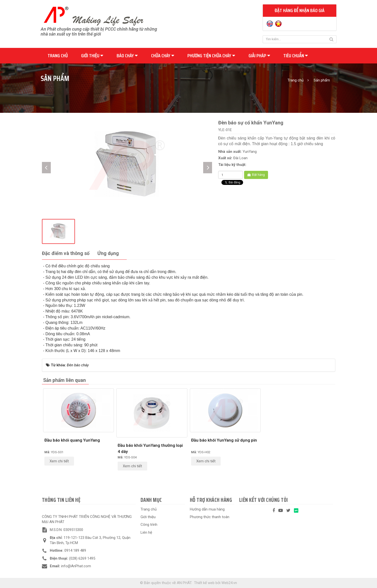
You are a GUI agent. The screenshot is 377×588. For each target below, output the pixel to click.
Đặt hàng (256, 175)
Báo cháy (127, 56)
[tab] (66, 254)
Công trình (149, 525)
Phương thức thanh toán (210, 517)
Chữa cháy (163, 56)
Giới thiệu (92, 56)
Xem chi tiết (59, 461)
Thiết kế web (204, 583)
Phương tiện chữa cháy (211, 56)
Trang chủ (58, 56)
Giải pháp (259, 56)
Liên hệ (146, 532)
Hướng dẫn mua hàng (207, 509)
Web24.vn (229, 583)
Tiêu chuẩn (296, 56)
